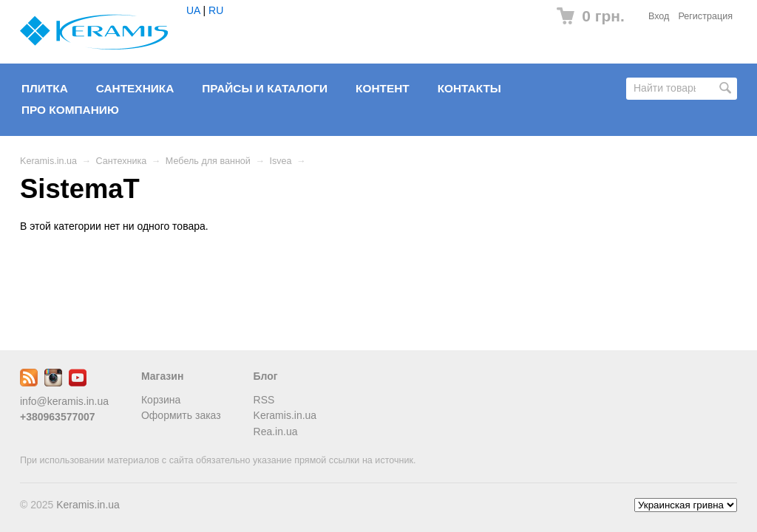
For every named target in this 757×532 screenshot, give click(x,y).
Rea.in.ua (276, 432)
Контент (383, 88)
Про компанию (70, 110)
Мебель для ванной (208, 161)
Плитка (45, 88)
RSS (264, 400)
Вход (659, 16)
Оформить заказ (181, 415)
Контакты (469, 88)
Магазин (162, 376)
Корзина (161, 400)
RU (216, 10)
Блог (266, 376)
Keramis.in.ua (48, 161)
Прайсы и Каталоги (265, 88)
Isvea (281, 161)
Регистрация (705, 16)
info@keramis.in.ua (64, 401)
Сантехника (135, 88)
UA (193, 10)
